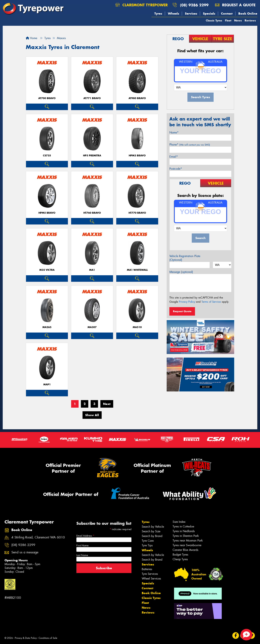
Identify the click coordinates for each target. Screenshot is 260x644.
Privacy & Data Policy (26, 638)
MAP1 (47, 385)
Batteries (147, 569)
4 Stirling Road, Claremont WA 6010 (38, 537)
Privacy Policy (187, 302)
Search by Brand (152, 536)
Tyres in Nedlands (184, 531)
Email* (174, 157)
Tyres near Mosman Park (188, 541)
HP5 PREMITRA (92, 156)
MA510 (137, 327)
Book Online (248, 14)
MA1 (92, 270)
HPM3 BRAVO (137, 156)
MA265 (47, 327)
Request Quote (182, 311)
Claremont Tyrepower (142, 5)
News (238, 20)
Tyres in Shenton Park (186, 536)
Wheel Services (151, 579)
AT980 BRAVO (137, 98)
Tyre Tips (147, 545)
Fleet (228, 20)
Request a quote (235, 5)
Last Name (82, 555)
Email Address (85, 536)
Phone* (190, 145)
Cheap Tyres (180, 559)
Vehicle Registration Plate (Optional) (185, 258)
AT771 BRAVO (92, 98)
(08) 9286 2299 (194, 5)
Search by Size (151, 531)
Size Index (179, 522)
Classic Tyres (214, 20)
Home (32, 38)
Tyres (158, 14)
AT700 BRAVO (47, 98)
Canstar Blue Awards (185, 550)
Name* (174, 132)
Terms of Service (211, 302)
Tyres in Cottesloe (183, 526)
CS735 (47, 156)
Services (191, 14)
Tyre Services (150, 574)
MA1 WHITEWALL (137, 270)
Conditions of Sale (48, 638)
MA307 (92, 327)
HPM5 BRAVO (47, 213)
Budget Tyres (180, 555)
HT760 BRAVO (92, 213)
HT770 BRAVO (137, 213)
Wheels (174, 14)
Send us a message (25, 552)
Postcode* (176, 169)
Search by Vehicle (153, 527)
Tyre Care (148, 541)
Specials (209, 14)
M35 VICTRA (47, 270)
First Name (82, 545)
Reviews (250, 20)
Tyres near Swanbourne (187, 545)
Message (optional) (181, 272)
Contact (227, 14)
